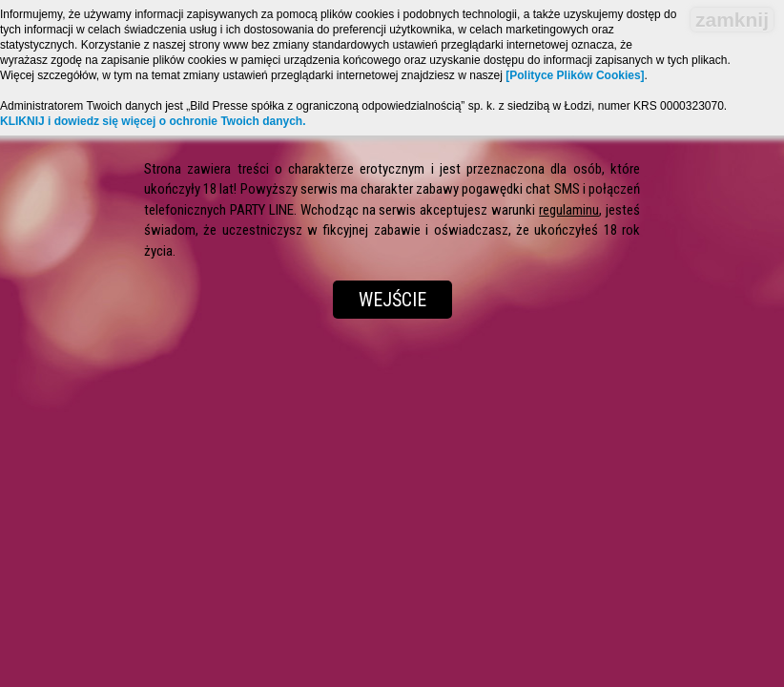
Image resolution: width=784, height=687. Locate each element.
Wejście (392, 300)
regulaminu (569, 210)
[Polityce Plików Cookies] (575, 75)
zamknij (732, 20)
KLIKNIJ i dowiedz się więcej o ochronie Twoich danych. (153, 121)
